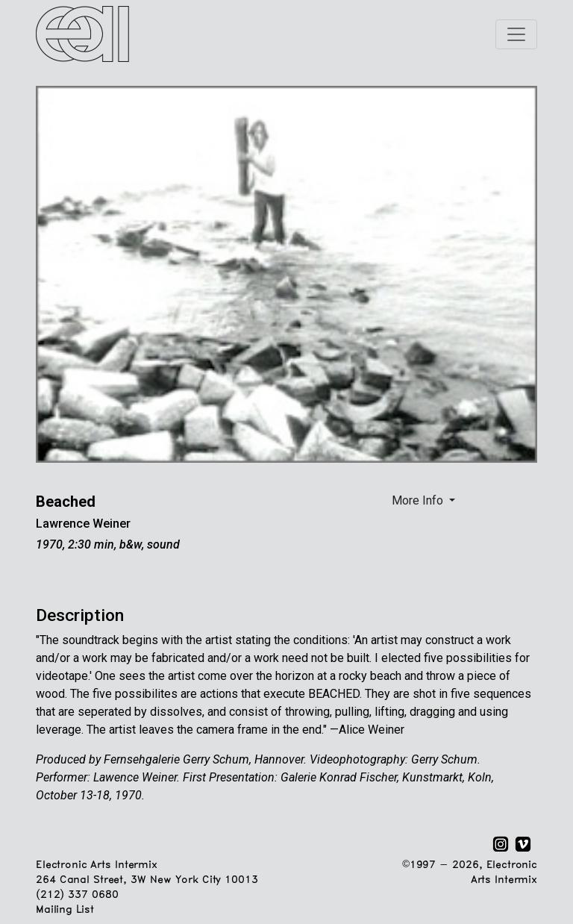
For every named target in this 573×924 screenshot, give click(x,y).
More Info (419, 500)
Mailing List (65, 910)
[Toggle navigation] (516, 34)
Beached (66, 502)
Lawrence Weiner (83, 524)
